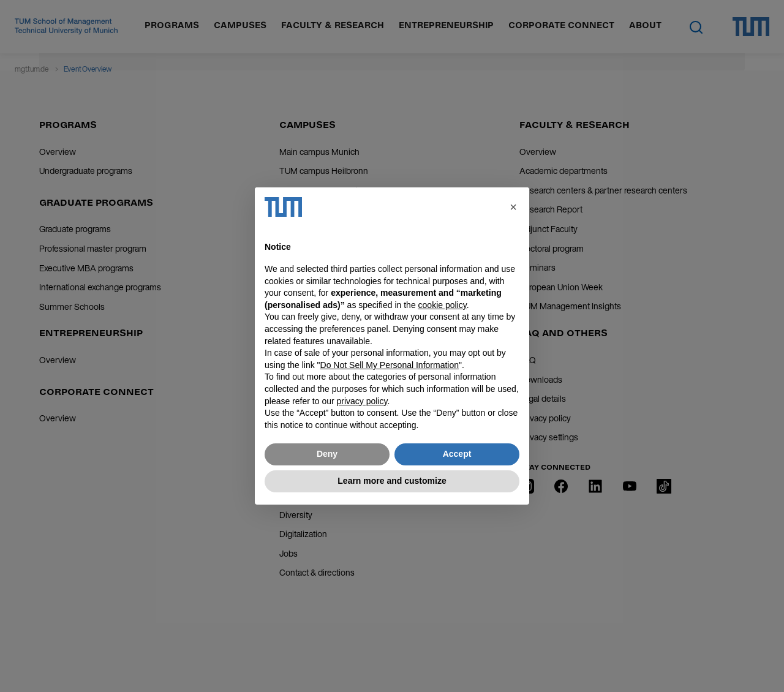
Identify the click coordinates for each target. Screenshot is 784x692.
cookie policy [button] (443, 305)
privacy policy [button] (362, 401)
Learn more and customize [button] (392, 481)
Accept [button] (457, 454)
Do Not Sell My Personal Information (390, 365)
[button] (513, 207)
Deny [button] (327, 454)
